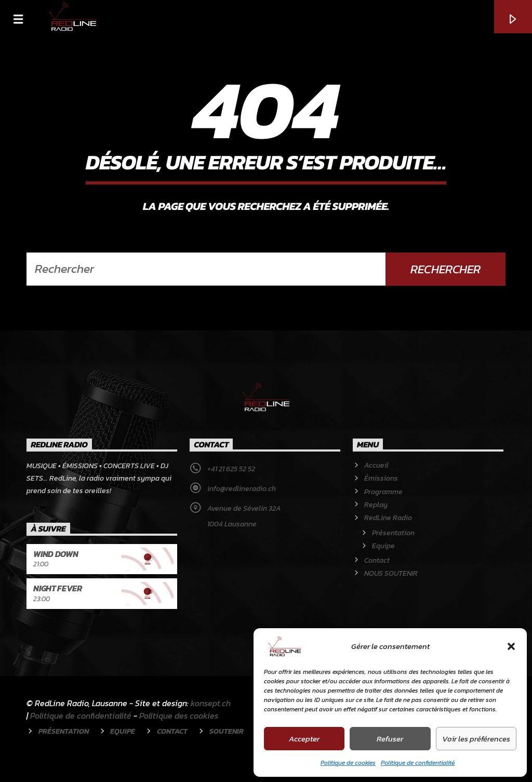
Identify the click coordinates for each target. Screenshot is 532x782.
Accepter (304, 739)
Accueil (376, 465)
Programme (383, 492)
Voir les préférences (476, 739)
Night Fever (57, 588)
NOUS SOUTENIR (391, 573)
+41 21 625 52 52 (231, 469)
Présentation (393, 533)
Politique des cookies (179, 715)
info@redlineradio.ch (242, 489)
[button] (511, 646)
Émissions (381, 478)
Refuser (390, 739)
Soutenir (227, 731)
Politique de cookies (348, 763)
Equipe (383, 546)
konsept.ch (211, 703)
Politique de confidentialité (418, 763)
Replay (376, 505)
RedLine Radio (388, 518)
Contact (377, 560)
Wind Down (56, 554)
